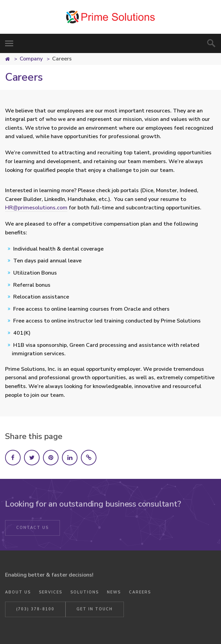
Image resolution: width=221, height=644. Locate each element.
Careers (140, 594)
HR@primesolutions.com (36, 208)
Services (51, 594)
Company (31, 59)
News (114, 594)
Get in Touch (95, 611)
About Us (18, 594)
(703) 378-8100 (35, 611)
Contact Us (32, 530)
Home (12, 60)
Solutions (85, 594)
